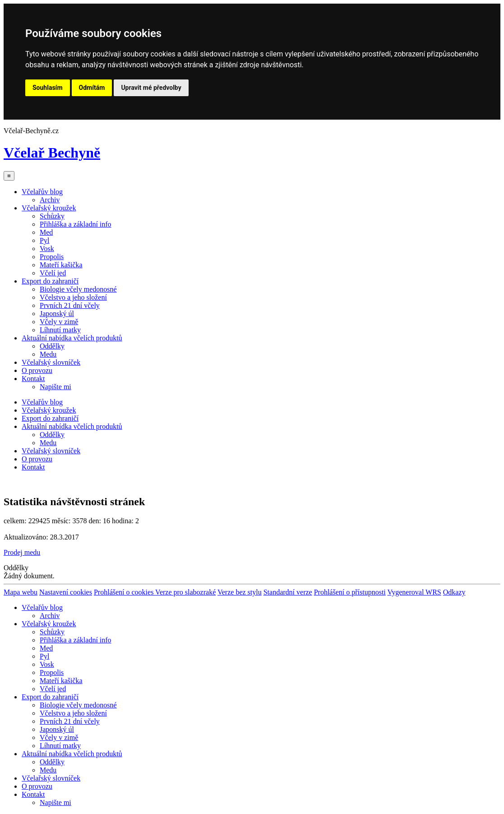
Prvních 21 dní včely (70, 305)
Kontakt (33, 379)
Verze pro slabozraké (185, 592)
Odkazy (454, 592)
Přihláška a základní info (76, 224)
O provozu (37, 370)
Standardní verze (288, 592)
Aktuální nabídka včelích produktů (72, 338)
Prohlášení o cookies (125, 592)
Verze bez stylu (240, 592)
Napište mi (55, 387)
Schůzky (52, 216)
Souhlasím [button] (48, 88)
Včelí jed (53, 273)
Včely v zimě (59, 322)
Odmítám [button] (92, 88)
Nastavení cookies (66, 592)
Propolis (52, 257)
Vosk (47, 249)
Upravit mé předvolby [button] (151, 88)
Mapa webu (21, 592)
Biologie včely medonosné (78, 289)
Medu (48, 354)
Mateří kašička (61, 265)
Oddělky (52, 346)
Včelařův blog (42, 192)
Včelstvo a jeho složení (73, 297)
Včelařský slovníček (51, 362)
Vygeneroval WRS (414, 592)
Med (46, 232)
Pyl (44, 240)
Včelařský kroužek (49, 208)
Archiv (50, 200)
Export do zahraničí (50, 281)
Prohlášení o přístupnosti (350, 592)
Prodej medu (22, 552)
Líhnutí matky (60, 330)
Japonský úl (57, 314)
